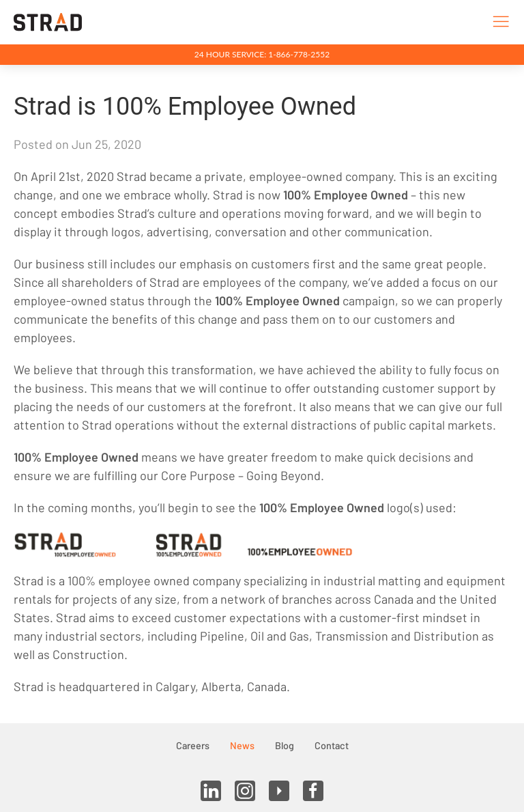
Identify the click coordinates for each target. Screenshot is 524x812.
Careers (193, 745)
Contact (332, 745)
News (242, 745)
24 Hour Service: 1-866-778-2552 (262, 54)
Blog (285, 745)
